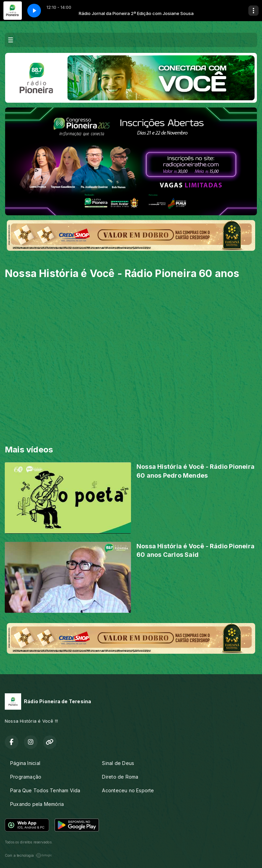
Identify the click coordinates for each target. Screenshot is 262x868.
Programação (26, 777)
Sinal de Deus (118, 763)
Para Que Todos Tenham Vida (45, 790)
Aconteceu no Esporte (128, 790)
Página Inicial (25, 763)
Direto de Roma (120, 777)
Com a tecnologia (28, 855)
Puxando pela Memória (37, 804)
